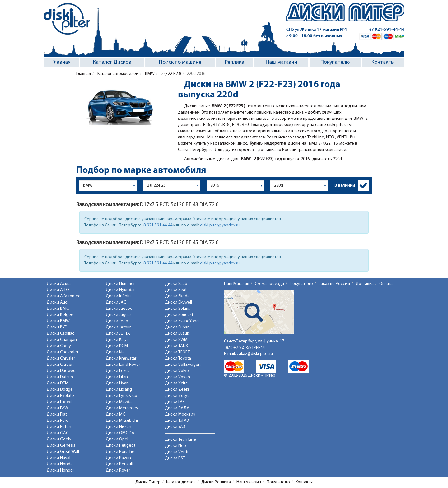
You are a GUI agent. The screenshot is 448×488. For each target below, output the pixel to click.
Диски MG (116, 414)
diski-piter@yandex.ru (220, 225)
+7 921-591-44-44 (387, 30)
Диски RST (175, 458)
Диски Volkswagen (183, 365)
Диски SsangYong (182, 321)
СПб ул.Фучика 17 (317, 30)
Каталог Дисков (112, 62)
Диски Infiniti (118, 296)
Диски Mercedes (122, 408)
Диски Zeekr (177, 390)
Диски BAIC (58, 309)
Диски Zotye (177, 396)
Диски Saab (176, 284)
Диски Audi (58, 302)
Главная (61, 62)
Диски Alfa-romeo (64, 296)
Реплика (235, 62)
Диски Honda (60, 464)
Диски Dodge (60, 390)
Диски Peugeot (121, 446)
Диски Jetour (118, 327)
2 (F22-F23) (171, 74)
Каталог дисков (181, 482)
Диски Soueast (179, 315)
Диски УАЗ (175, 427)
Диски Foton (59, 427)
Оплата (386, 284)
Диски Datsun (60, 377)
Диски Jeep (117, 321)
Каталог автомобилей (117, 74)
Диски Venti (177, 452)
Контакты (383, 62)
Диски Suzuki (177, 334)
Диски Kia (115, 352)
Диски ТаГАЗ (177, 421)
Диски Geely (59, 439)
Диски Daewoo (61, 371)
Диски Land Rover (123, 365)
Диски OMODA (120, 433)
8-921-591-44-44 (158, 225)
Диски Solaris (177, 309)
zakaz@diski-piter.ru (255, 354)
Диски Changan (62, 340)
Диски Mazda (119, 402)
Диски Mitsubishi (122, 421)
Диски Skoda (177, 296)
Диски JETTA (118, 334)
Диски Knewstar (121, 358)
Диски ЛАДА (177, 408)
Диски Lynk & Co (121, 396)
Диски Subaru (178, 327)
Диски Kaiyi (117, 340)
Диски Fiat (57, 414)
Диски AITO (58, 290)
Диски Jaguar (118, 315)
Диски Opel (117, 439)
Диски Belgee (60, 315)
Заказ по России (334, 284)
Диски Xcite (176, 383)
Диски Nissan (119, 427)
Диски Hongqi (60, 470)
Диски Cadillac (61, 334)
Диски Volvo (177, 371)
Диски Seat (176, 290)
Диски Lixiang (119, 390)
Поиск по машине (180, 62)
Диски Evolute (60, 396)
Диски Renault (120, 464)
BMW (149, 74)
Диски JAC (116, 302)
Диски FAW (57, 408)
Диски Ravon (118, 458)
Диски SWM (176, 340)
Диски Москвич (180, 414)
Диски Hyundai (120, 290)
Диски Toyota (178, 358)
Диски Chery (59, 346)
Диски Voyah (177, 377)
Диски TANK (176, 346)
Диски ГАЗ (175, 402)
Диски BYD (57, 327)
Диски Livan (117, 383)
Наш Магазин (237, 284)
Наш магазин (281, 62)
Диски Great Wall (63, 452)
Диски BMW (58, 321)
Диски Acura (59, 284)
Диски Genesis (61, 446)
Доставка (365, 284)
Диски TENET (177, 352)
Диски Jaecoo (119, 309)
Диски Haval (58, 458)
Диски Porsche (120, 452)
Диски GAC (58, 433)
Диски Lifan (117, 377)
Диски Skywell (178, 302)
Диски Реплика (216, 482)
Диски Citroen (60, 365)
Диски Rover (118, 470)
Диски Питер (148, 482)
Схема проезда (269, 284)
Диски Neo (175, 446)
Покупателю (335, 62)
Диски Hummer (120, 284)
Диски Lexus (118, 371)
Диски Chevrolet (63, 352)
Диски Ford (58, 421)
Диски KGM (117, 346)
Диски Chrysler (61, 358)
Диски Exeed (59, 402)
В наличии (345, 186)
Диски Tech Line (180, 440)
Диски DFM (58, 383)
